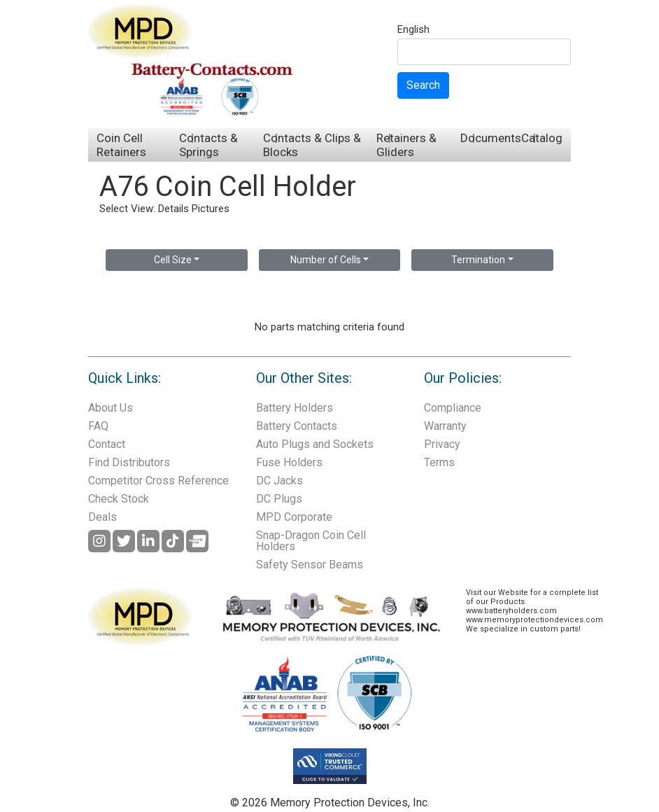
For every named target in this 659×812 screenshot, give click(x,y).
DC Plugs (279, 499)
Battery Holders (295, 408)
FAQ (98, 426)
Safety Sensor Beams (310, 565)
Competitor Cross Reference (158, 481)
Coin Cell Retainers (121, 145)
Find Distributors (129, 462)
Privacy (442, 444)
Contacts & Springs (208, 145)
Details (173, 209)
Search (423, 85)
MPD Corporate (294, 517)
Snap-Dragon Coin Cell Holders (311, 541)
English (413, 30)
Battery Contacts (297, 426)
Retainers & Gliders (406, 145)
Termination (478, 260)
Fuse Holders (289, 462)
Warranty (445, 426)
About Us (111, 408)
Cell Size (173, 260)
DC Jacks (279, 481)
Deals (102, 517)
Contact (107, 444)
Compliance (453, 408)
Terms (439, 462)
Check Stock (119, 499)
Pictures (211, 209)
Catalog (542, 138)
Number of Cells (326, 260)
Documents (491, 138)
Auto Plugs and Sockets (315, 444)
